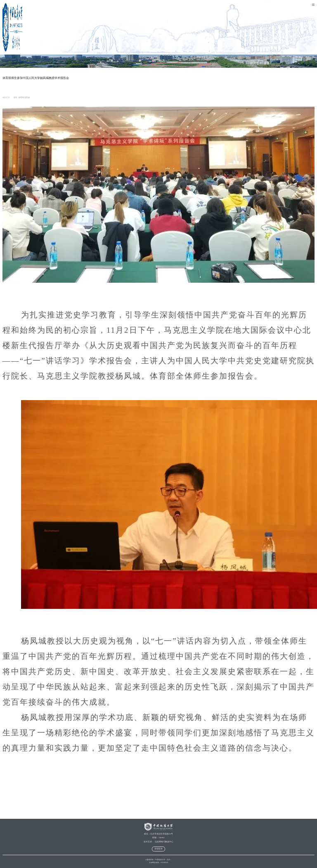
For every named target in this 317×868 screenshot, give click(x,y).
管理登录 (158, 849)
